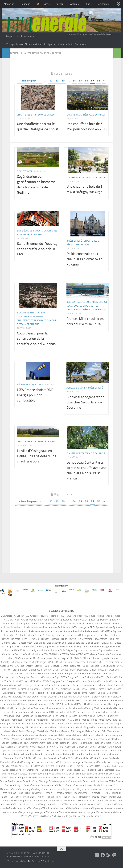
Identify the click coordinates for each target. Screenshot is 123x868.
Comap (113, 658)
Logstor (45, 727)
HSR (84, 704)
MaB (80, 727)
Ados (118, 616)
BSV (16, 650)
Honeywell (42, 704)
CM (70, 658)
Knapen (101, 716)
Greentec (63, 697)
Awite (87, 631)
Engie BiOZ (60, 677)
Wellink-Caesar (103, 812)
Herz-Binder (95, 701)
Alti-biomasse (31, 627)
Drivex (93, 670)
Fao (96, 685)
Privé (94, 758)
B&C (102, 631)
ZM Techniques (95, 816)
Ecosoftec (60, 674)
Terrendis (117, 793)
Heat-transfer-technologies (53, 701)
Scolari (118, 774)
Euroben (82, 681)
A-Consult (19, 616)
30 (63, 81)
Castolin (18, 654)
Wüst (61, 816)
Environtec (90, 677)
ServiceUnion (14, 781)
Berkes (6, 639)
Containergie (40, 662)
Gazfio (92, 693)
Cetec (72, 654)
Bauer (68, 635)
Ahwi (47, 624)
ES (5, 681)
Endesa (109, 674)
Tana (20, 793)
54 (74, 81)
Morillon (101, 735)
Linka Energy (18, 727)
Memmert (17, 735)
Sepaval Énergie (62, 778)
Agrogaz (16, 624)
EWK (46, 685)
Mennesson (31, 735)
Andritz (61, 627)
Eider (84, 674)
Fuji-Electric (57, 693)
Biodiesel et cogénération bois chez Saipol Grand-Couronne (85, 402)
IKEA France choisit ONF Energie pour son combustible (35, 395)
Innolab (69, 708)
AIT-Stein (107, 624)
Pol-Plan (28, 758)
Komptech (30, 720)
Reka (69, 766)
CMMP (77, 658)
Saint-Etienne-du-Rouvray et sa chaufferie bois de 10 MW (37, 249)
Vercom (102, 804)
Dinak (56, 670)
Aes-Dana (8, 620)
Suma (93, 789)
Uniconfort (81, 801)
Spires (88, 785)
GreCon (35, 697)
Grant (27, 697)
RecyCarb (49, 766)
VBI (65, 804)
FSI (48, 693)
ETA (33, 681)
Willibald (45, 816)
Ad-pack (78, 616)
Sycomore (118, 789)
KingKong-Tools (87, 716)
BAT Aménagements (52, 635)
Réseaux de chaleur (28, 324)
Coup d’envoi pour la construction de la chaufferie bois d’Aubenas (36, 339)
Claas (48, 658)
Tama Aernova (9, 793)
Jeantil (20, 712)
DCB (47, 666)
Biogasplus (39, 643)
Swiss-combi (104, 789)
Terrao (106, 793)
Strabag (36, 789)
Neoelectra (53, 743)
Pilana (84, 754)
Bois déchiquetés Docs (29, 231)
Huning (102, 704)
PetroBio (34, 754)
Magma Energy (92, 727)
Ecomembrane (45, 674)
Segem (23, 778)
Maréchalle (42, 731)
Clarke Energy (60, 658)
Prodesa (103, 758)
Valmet (34, 804)
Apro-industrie (103, 627)
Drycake (102, 670)
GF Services (113, 693)
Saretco (23, 774)
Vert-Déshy (34, 808)
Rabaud (101, 762)
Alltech (19, 627)
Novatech (43, 747)
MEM (102, 731)
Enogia (71, 677)
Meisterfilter (91, 731)
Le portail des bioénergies (19, 36)
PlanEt (18, 758)
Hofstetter (11, 704)
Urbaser (6, 804)
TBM (27, 793)
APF (92, 627)
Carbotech (7, 654)
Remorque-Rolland (84, 766)
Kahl (115, 712)
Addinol (101, 616)
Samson (13, 774)
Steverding (25, 789)
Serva (3, 781)
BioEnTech (114, 639)
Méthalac (77, 739)
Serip (98, 778)
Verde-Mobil (8, 808)
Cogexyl (104, 658)
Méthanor (88, 739)
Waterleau (64, 812)
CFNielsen (90, 654)
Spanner (78, 785)
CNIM (86, 658)
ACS (69, 616)
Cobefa (94, 658)
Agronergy (28, 624)
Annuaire (75, 4)
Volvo (108, 808)
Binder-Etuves (69, 639)
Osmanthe (21, 751)
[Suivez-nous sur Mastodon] (114, 855)
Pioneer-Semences (98, 754)
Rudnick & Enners (49, 770)
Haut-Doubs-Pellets (12, 701)
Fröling (40, 693)
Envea (79, 677)
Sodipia (9, 785)
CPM (50, 662)
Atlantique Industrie (52, 631)
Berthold (16, 639)
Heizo (72, 701)
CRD (57, 662)
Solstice (35, 785)
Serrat (117, 778)
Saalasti (92, 770)
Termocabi (96, 793)
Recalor (39, 766)
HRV (78, 704)
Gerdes (101, 693)
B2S (108, 631)
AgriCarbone (66, 620)
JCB (14, 712)
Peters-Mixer (21, 754)
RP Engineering (31, 770)
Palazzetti (61, 751)
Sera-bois (77, 778)
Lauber (58, 724)
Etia (39, 681)
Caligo (69, 650)
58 (99, 81)
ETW (45, 681)
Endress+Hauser (8, 677)
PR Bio (71, 758)
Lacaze (41, 724)
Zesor (82, 816)
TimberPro (84, 797)
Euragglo (54, 681)
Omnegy (102, 747)
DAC (17, 666)
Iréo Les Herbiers (114, 708)
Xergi (68, 816)
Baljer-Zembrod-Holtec (21, 635)
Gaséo (68, 693)
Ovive (51, 751)
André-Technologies (77, 627)
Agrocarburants (76, 388)
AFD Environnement (31, 620)
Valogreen (44, 804)
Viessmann (60, 808)
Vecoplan (73, 804)
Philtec (66, 754)
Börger (46, 650)
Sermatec (107, 778)
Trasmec (4, 801)
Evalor (20, 685)
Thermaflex (29, 797)
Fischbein (45, 689)
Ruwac (69, 770)
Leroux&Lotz (102, 724)
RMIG (106, 766)
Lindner (6, 727)
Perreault (7, 754)
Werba (24, 816)
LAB (15, 724)
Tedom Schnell (81, 793)
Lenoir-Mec (87, 724)
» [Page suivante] (104, 81)
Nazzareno (17, 743)
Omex (93, 747)
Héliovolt (5, 708)
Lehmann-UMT (72, 724)
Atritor (67, 631)
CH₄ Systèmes (22, 658)
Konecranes (43, 720)
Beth (25, 639)
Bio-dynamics (85, 639)
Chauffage (37, 317)
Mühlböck (113, 739)
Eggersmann (73, 674)
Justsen (87, 712)
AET (17, 620)
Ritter (98, 766)
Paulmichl (84, 751)
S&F (84, 770)
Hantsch (105, 697)
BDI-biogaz (85, 635)
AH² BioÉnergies (60, 624)
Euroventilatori (7, 685)
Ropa (113, 766)
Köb (115, 720)
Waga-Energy (26, 812)
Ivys (8, 712)
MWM (58, 739)
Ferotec (12, 689)
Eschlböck (13, 681)
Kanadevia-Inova (12, 716)
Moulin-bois (18, 739)
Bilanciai (55, 639)
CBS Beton (54, 654)
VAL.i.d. (16, 804)
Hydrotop (113, 704)
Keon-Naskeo (60, 716)
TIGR (74, 797)
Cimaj (41, 658)
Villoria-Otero (74, 808)
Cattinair (37, 654)
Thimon (40, 797)
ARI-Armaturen (19, 631)
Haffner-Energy (91, 697)
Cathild (28, 654)
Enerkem (36, 677)
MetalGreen (64, 735)
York (75, 816)
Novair (33, 747)
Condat (17, 662)
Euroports (103, 681)
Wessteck (34, 816)
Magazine (9, 4)
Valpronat (56, 804)
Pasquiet (72, 751)
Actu (47, 4)
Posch (62, 758)
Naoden (5, 743)
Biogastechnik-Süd (56, 643)
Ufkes (60, 801)
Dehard (65, 666)
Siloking (43, 781)
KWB (109, 720)
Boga (79, 647)
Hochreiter (118, 701)
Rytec (77, 770)
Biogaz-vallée (93, 643)
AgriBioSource (51, 620)
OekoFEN (70, 747)
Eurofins (92, 681)
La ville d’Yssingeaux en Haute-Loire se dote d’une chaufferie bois (37, 456)
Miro (93, 735)
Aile (72, 624)
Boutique (25, 4)
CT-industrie (92, 662)
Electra (100, 674)
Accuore (44, 616)
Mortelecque (114, 735)
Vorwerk (117, 808)
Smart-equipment (58, 781)
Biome (20, 647)
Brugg (105, 647)
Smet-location (90, 781)
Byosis (37, 650)
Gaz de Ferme (80, 693)
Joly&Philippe (75, 712)
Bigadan (45, 639)
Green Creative (49, 697)
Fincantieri (33, 689)
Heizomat (82, 701)
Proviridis (38, 762)
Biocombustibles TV (28, 313)
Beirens (97, 635)
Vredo (5, 812)
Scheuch (70, 774)
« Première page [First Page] (28, 81)
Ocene (60, 747)
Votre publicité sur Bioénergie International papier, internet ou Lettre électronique (47, 44)
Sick (35, 781)
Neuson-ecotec (103, 743)
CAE (62, 650)
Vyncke (14, 812)
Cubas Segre (7, 666)
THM (59, 797)
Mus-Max (47, 739)
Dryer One (114, 670)
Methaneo (77, 735)
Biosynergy (44, 647)
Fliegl (55, 689)
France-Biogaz (88, 689)
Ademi (110, 616)
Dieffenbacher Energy (40, 670)
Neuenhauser (86, 743)
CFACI (80, 654)
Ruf (62, 770)
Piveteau (115, 754)
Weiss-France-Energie (82, 812)
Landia (49, 724)
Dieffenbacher (20, 670)
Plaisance (8, 758)
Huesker (92, 704)
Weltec (116, 812)
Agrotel (39, 624)
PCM (93, 751)
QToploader (89, 762)
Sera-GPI (88, 778)
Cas (88, 4)
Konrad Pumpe (58, 720)
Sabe (100, 770)
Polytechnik (40, 758)
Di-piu (7, 670)
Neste (74, 743)
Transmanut (115, 797)
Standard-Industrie (102, 785)
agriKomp (102, 620)
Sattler (32, 774)
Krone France (98, 720)
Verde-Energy (115, 804)
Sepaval (48, 778)
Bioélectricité (25, 171)
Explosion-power (59, 685)
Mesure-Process (47, 735)
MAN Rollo (19, 731)
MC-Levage (77, 731)
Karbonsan (28, 716)
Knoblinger (112, 716)
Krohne (85, 720)
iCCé (35, 708)
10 (51, 81)
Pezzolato (45, 754)
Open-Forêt (8, 751)
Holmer (22, 704)
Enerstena (47, 677)
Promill (16, 762)
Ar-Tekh (5, 631)
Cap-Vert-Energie (108, 650)
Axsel (95, 631)
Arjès (32, 631)
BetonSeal (34, 639)
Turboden (41, 801)
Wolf (54, 816)
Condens (27, 662)
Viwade (87, 808)
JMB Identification (57, 712)
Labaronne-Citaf (27, 724)
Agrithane (114, 620)
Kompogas (17, 720)
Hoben (107, 701)
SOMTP (60, 785)
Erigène (119, 677)
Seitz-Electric (36, 778)
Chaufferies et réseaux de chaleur (37, 115)
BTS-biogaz (26, 650)
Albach (118, 624)
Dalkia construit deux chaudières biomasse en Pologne (84, 259)
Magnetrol (107, 727)
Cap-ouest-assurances (85, 650)
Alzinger (44, 627)
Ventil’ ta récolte (88, 804)
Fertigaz (22, 689)
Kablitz (108, 712)
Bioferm (6, 643)
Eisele (92, 674)
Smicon (103, 781)
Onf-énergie (115, 747)
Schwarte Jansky (104, 774)
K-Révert (98, 712)
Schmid (90, 774)
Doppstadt (82, 670)
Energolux (24, 677)
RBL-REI (29, 766)
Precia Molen (83, 758)
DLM (73, 670)
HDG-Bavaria (31, 701)
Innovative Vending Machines (89, 708)
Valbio (25, 804)
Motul (7, 739)
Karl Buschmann (43, 716)
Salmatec (109, 770)
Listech (36, 727)
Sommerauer (48, 785)
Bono (87, 647)
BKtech (65, 647)
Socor (119, 781)
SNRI (111, 781)
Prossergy (26, 762)
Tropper (24, 801)
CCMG (65, 654)
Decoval (55, 666)
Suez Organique (80, 789)
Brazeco (95, 647)
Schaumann (58, 774)
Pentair (116, 751)
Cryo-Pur (66, 662)
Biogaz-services (76, 643)
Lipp (28, 727)
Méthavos (100, 739)
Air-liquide (81, 624)
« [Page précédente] (40, 81)
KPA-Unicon (74, 720)
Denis (86, 666)
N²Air (52, 747)
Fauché (112, 685)
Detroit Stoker (108, 666)
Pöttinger (77, 762)
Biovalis (55, 647)
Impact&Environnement (51, 708)
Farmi (103, 685)
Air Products (94, 624)
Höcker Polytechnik (21, 708)
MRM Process (33, 739)
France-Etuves (105, 689)
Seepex (14, 778)
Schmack (80, 774)
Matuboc (54, 731)
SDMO (5, 778)
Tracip (104, 797)
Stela (15, 789)
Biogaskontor (25, 643)
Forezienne (65, 689)
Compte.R (6, 662)
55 (80, 81)
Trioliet (14, 801)
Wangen (39, 812)
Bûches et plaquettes (86, 306)
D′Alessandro (29, 674)
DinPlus (64, 670)
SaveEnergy (44, 774)
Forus (76, 689)
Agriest (91, 620)
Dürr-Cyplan (15, 674)
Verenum (22, 808)
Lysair (72, 727)
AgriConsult (80, 620)
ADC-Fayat (89, 616)
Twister (51, 801)
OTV (31, 751)
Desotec (95, 666)
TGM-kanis (15, 797)
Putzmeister (64, 762)
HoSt (51, 704)
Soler (27, 785)
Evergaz (29, 685)
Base (37, 635)
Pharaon (57, 754)
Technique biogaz (63, 793)
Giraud (4, 697)
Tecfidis (48, 793)
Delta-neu (75, 666)
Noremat (11, 747)
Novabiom (23, 747)
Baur (75, 635)
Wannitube (51, 812)
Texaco (4, 797)
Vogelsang (98, 808)
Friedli (32, 693)
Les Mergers (116, 724)
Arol (38, 631)
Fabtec (73, 685)
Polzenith (53, 758)
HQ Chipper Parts (65, 704)
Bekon (106, 635)
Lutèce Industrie (59, 727)
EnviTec (101, 677)
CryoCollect (78, 662)
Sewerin (27, 781)
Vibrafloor (47, 808)
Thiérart (50, 797)
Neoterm (65, 743)
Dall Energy (27, 666)
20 (57, 81)
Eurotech (115, 681)
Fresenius (22, 693)
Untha (112, 801)
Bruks (113, 647)
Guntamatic (75, 697)
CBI (45, 654)
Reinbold (60, 766)
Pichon (75, 754)
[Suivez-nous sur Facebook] (103, 855)
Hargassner (117, 697)
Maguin (118, 727)
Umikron (70, 801)
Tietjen (67, 797)
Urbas (120, 801)
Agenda (60, 4)
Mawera (65, 731)
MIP (86, 735)
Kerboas (73, 716)
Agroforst (5, 624)
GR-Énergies (16, 697)
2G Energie (7, 616)
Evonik (38, 685)
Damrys (39, 666)
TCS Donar (37, 793)
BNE (73, 647)
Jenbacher (31, 712)
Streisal (46, 789)
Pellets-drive (104, 751)
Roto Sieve (16, 770)
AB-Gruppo (32, 616)
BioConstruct (100, 639)
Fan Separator (85, 685)
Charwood (103, 654)
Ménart (66, 739)
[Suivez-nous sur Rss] (109, 855)
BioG (14, 643)
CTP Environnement (110, 662)
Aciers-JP (54, 616)
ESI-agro (25, 681)
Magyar (7, 731)
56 (86, 81)
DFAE (120, 666)
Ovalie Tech (41, 751)
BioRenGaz (31, 647)
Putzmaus (50, 762)
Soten (69, 785)
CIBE (34, 658)
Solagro (18, 785)
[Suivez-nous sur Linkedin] (97, 855)
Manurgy (30, 731)
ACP (63, 616)
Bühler (54, 650)
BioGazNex (107, 643)
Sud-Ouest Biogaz (61, 789)
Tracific (95, 797)
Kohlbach (5, 720)
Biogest (11, 647)
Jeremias (42, 712)
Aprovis (117, 627)
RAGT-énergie (114, 762)
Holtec (31, 704)
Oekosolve (82, 747)
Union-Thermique (98, 801)
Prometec (5, 762)
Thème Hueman (48, 861)
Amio (53, 627)
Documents (103, 4)
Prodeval (113, 758)
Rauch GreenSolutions (12, 766)
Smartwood (75, 781)
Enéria (110, 677)
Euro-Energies (68, 681)
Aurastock (78, 631)
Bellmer (115, 635)
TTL (32, 801)
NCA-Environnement (35, 743)
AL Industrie (7, 627)
